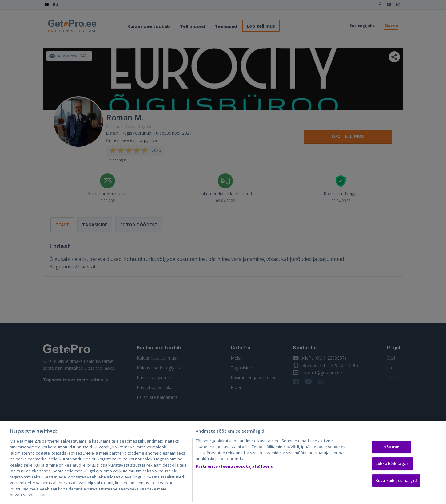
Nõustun (392, 454)
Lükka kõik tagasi (393, 471)
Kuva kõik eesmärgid (396, 487)
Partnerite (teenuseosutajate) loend (235, 474)
